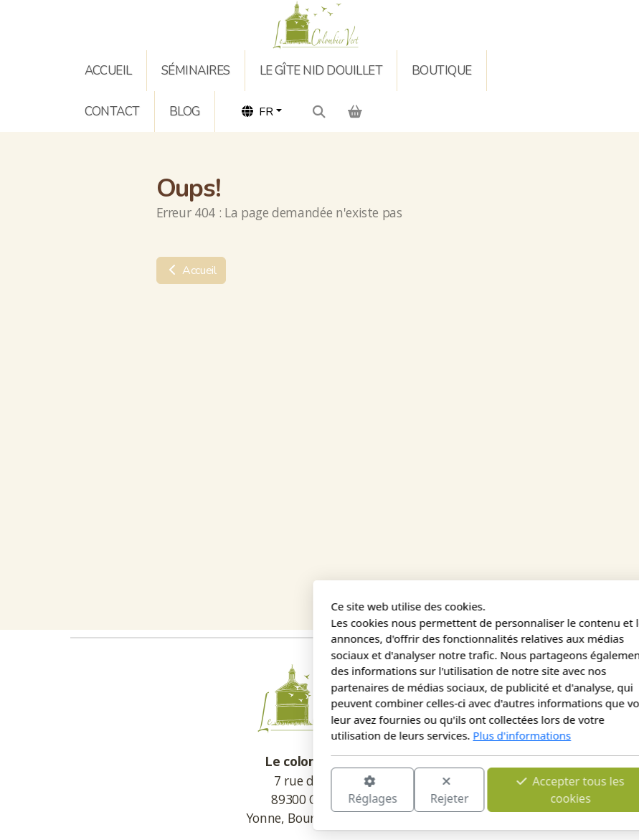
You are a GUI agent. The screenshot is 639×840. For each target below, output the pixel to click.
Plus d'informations (350, 735)
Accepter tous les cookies (398, 789)
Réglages (199, 790)
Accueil (191, 270)
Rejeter (277, 790)
